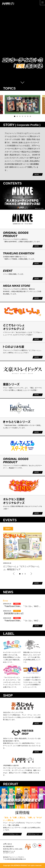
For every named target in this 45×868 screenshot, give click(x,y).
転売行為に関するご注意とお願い (13, 849)
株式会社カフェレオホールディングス (9, 852)
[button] (15, 116)
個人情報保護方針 (9, 846)
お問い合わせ (8, 844)
